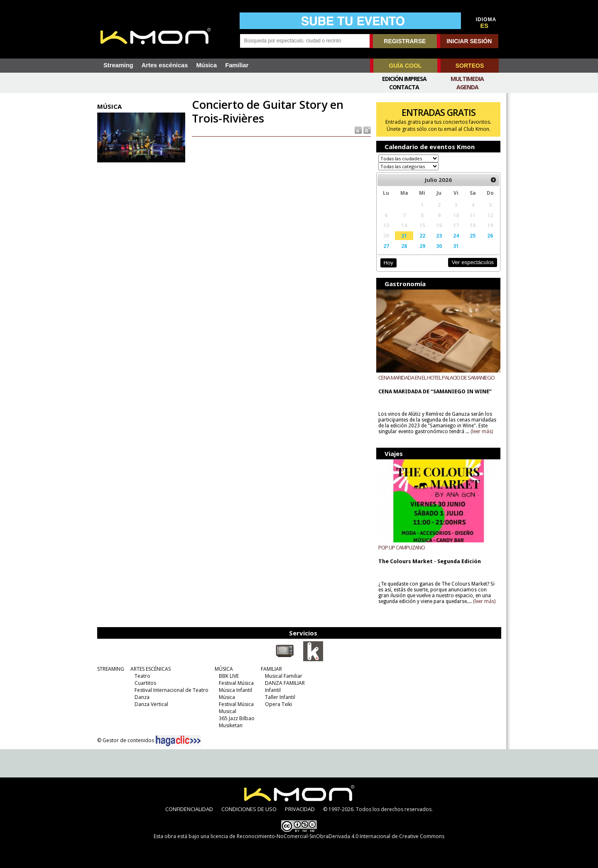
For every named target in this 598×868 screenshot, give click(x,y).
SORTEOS (470, 66)
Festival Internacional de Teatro (172, 690)
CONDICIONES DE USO (249, 809)
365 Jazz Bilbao (237, 718)
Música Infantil (235, 690)
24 (456, 235)
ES (485, 26)
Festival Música (236, 683)
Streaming (118, 65)
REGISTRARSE (405, 41)
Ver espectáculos (473, 262)
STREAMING (111, 669)
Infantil (273, 690)
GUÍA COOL (406, 66)
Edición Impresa (404, 79)
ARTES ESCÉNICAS (151, 669)
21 (404, 235)
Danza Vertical (151, 704)
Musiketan (231, 725)
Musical (228, 711)
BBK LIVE (229, 676)
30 (439, 246)
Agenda (467, 87)
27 (386, 246)
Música (206, 65)
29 (422, 246)
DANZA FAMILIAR (285, 683)
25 (473, 235)
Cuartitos (145, 683)
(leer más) (482, 432)
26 (490, 235)
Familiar (237, 65)
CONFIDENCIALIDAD (189, 809)
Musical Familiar (284, 676)
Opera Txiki (278, 704)
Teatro (142, 676)
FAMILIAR (271, 669)
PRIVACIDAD (300, 809)
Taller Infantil (280, 697)
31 (456, 246)
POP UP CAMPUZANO (402, 547)
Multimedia (467, 79)
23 (439, 235)
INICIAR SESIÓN (469, 41)
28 (404, 246)
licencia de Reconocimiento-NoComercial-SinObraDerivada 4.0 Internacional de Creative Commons (327, 836)
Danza (142, 697)
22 (422, 235)
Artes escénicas (165, 65)
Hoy (388, 263)
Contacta (404, 87)
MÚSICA (224, 669)
